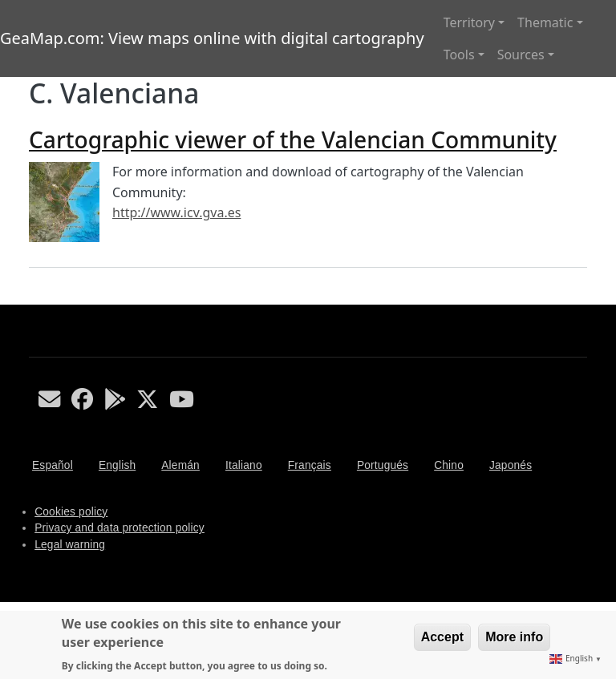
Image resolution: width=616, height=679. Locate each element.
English (117, 465)
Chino (449, 465)
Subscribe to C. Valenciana (35, 298)
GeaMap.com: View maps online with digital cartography (212, 38)
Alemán (180, 465)
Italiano (244, 465)
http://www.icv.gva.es (176, 212)
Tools (459, 55)
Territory (469, 22)
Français (310, 465)
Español (53, 465)
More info (514, 637)
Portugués (383, 465)
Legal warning (70, 545)
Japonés (511, 465)
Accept (442, 637)
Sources (521, 55)
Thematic (545, 22)
